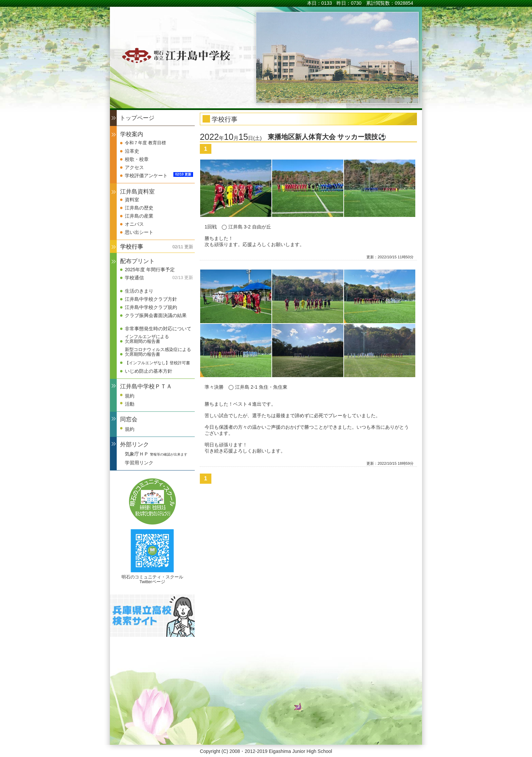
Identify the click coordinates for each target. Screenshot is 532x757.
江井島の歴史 (139, 208)
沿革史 (132, 151)
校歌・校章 (137, 159)
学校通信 (134, 278)
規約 (130, 396)
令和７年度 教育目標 (145, 143)
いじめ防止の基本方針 (149, 371)
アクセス (134, 167)
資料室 (132, 200)
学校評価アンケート (146, 176)
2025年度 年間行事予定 (150, 270)
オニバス (134, 224)
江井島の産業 (139, 216)
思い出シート (139, 232)
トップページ (137, 118)
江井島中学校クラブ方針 (151, 299)
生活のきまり (139, 291)
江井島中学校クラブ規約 (151, 307)
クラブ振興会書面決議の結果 (156, 315)
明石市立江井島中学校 (174, 55)
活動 (130, 404)
